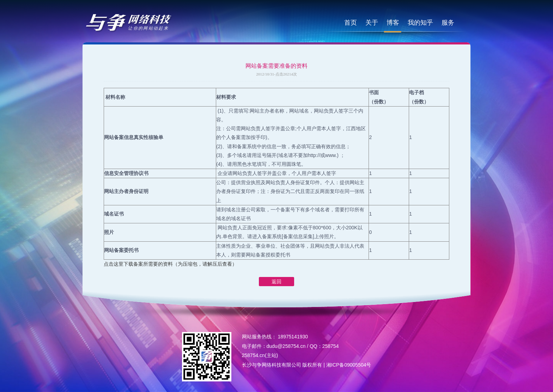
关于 (372, 23)
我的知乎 (420, 23)
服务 (448, 23)
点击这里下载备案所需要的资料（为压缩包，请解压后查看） (170, 264)
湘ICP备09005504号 (349, 365)
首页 (351, 23)
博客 (393, 23)
